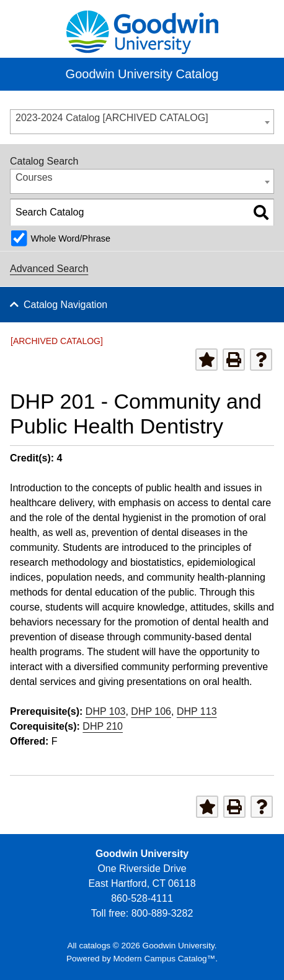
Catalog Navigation (65, 305)
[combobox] (142, 122)
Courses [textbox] (34, 177)
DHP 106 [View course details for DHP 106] (151, 711)
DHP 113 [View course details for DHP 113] (197, 711)
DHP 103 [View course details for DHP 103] (106, 711)
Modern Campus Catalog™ (165, 959)
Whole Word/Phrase (70, 238)
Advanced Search (49, 269)
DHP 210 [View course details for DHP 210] (103, 726)
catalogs (95, 946)
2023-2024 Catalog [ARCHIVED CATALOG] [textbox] (112, 118)
